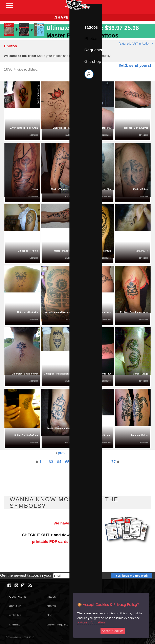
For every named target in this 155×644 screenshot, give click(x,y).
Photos (91, 38)
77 (115, 462)
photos (51, 606)
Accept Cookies (113, 631)
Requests (93, 50)
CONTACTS (18, 597)
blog (49, 615)
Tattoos (91, 27)
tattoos (51, 597)
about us (15, 606)
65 (67, 462)
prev (61, 453)
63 (51, 462)
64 (59, 462)
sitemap (15, 624)
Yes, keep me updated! (132, 576)
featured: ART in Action (136, 43)
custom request (57, 624)
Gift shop (93, 61)
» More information (91, 622)
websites (15, 615)
